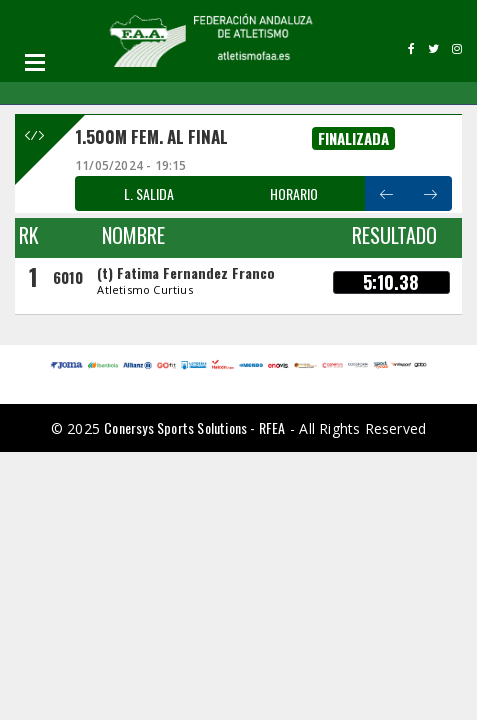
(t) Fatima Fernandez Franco (186, 272)
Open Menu (35, 62)
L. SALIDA (149, 193)
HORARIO (294, 193)
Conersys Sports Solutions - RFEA (194, 427)
